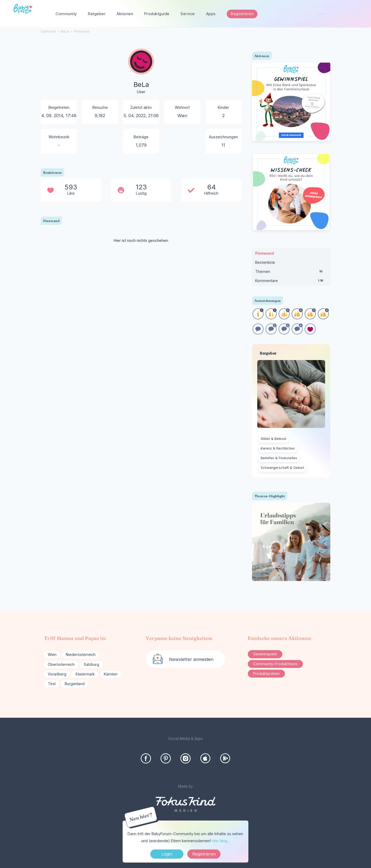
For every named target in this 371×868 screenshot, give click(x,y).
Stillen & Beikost (273, 439)
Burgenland (75, 684)
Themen (291, 273)
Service (188, 14)
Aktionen (125, 14)
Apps (211, 14)
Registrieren (242, 14)
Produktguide (157, 14)
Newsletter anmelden (191, 659)
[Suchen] (355, 14)
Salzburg (91, 664)
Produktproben (266, 674)
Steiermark (85, 674)
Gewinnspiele (265, 654)
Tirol (52, 684)
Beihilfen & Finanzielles (279, 458)
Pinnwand (265, 253)
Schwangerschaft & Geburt (282, 468)
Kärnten (111, 674)
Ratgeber (97, 14)
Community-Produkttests (275, 664)
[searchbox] (335, 14)
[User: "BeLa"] (141, 72)
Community (66, 14)
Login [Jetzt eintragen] (167, 854)
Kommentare (291, 282)
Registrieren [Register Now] (204, 854)
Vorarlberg (57, 674)
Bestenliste (265, 262)
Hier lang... (221, 841)
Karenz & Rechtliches (278, 448)
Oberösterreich (61, 664)
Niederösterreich (81, 654)
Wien (52, 654)
